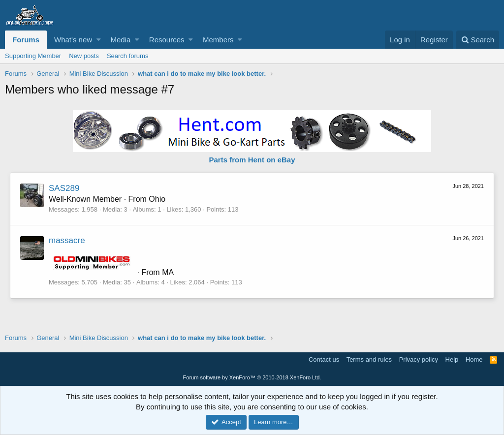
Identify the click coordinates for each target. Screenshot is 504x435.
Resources (167, 40)
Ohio (157, 199)
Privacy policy (419, 359)
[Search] (478, 40)
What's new (73, 40)
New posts (84, 56)
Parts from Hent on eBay (252, 160)
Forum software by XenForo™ (252, 377)
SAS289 (64, 188)
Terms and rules (369, 359)
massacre (67, 240)
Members (218, 40)
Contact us (324, 359)
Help (452, 359)
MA (168, 272)
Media (121, 40)
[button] (99, 40)
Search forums (128, 56)
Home (474, 359)
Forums (26, 40)
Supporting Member (33, 56)
